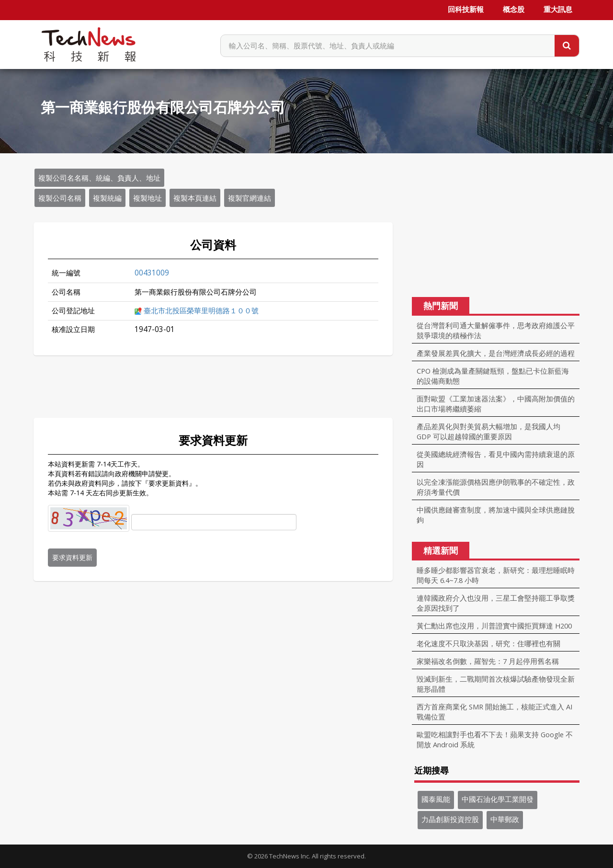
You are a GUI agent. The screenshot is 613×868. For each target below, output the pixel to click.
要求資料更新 (72, 557)
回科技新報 (466, 10)
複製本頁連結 (195, 198)
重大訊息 (558, 10)
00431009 (152, 273)
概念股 (514, 10)
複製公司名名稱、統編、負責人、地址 (99, 178)
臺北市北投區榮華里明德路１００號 (201, 311)
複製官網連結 (250, 198)
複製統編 (107, 198)
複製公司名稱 (60, 198)
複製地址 (148, 198)
